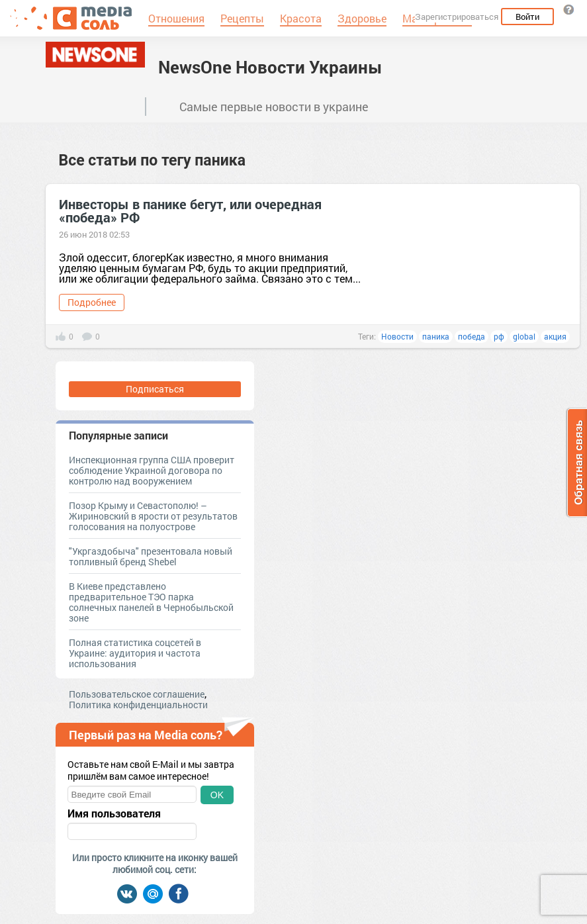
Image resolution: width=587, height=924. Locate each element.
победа (472, 336)
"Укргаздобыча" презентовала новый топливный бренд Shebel (151, 556)
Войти (527, 17)
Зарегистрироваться (457, 17)
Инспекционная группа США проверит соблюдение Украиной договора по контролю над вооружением (152, 470)
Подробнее (92, 302)
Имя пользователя (114, 813)
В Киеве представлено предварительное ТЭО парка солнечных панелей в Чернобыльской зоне (151, 602)
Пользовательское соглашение (137, 694)
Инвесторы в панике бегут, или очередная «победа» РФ (190, 210)
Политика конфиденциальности (138, 705)
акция (555, 336)
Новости (397, 336)
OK (217, 795)
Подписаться (155, 389)
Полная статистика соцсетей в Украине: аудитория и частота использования (135, 653)
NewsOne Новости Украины (270, 67)
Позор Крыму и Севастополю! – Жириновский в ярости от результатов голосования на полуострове (153, 516)
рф (499, 336)
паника (436, 336)
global (524, 336)
